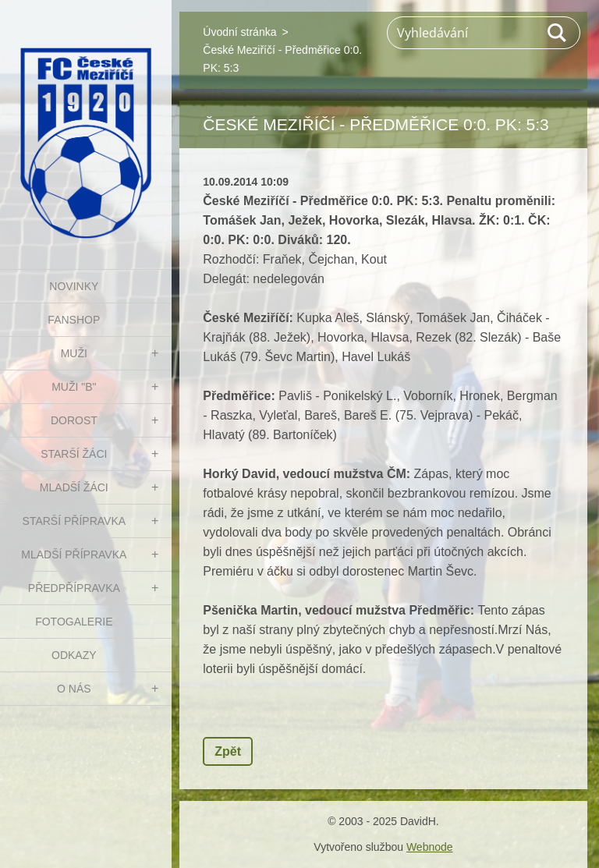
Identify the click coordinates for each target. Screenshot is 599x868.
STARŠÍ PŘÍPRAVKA (74, 521)
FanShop (74, 320)
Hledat (558, 33)
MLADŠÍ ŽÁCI (74, 487)
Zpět (228, 751)
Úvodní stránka (239, 32)
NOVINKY (74, 286)
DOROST (74, 420)
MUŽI (74, 353)
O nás (74, 689)
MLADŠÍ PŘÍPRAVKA (74, 554)
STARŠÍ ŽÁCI (74, 454)
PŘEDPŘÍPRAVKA (74, 588)
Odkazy (74, 655)
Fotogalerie (74, 622)
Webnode (430, 847)
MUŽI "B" (74, 387)
